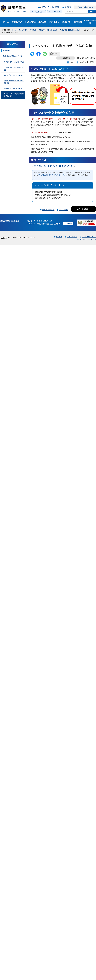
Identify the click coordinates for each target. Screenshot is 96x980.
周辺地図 (69, 224)
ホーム (6, 22)
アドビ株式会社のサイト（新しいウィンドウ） (52, 175)
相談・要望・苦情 (90, 22)
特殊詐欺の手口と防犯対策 (69, 30)
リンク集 (59, 237)
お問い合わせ (72, 237)
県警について (18, 22)
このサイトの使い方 (89, 237)
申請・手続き (54, 22)
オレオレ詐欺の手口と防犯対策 (14, 69)
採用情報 (78, 22)
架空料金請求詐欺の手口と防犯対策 (14, 82)
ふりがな (68, 7)
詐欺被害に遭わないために (48, 30)
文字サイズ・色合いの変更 (50, 7)
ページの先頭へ (84, 209)
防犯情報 (33, 30)
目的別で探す (39, 12)
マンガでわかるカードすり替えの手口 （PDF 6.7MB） (54, 166)
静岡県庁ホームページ (88, 239)
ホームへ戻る (64, 210)
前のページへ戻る (48, 210)
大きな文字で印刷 (87, 62)
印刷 (72, 62)
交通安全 (42, 22)
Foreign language (86, 7)
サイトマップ (55, 12)
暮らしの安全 (30, 22)
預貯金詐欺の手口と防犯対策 (14, 75)
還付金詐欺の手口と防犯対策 (14, 88)
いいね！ (56, 54)
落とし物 (66, 22)
